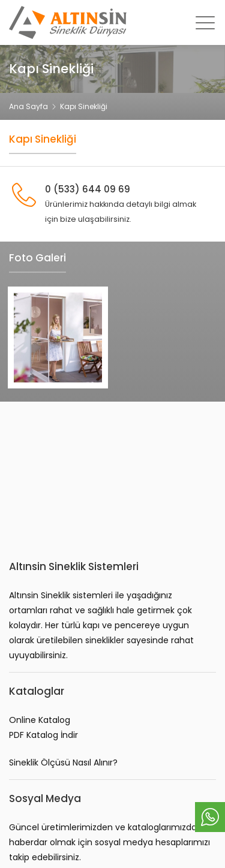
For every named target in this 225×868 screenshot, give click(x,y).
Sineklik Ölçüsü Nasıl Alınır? (63, 762)
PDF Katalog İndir (43, 735)
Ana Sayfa (28, 106)
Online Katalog (40, 720)
